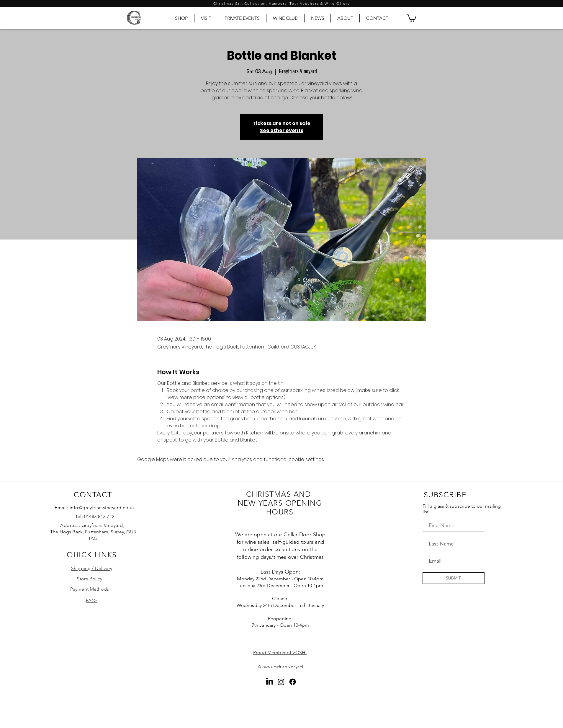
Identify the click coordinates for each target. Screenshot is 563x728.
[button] (411, 18)
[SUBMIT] (454, 578)
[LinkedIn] (270, 682)
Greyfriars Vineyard (287, 667)
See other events (282, 130)
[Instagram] (281, 682)
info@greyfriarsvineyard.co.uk (102, 508)
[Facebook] (293, 682)
